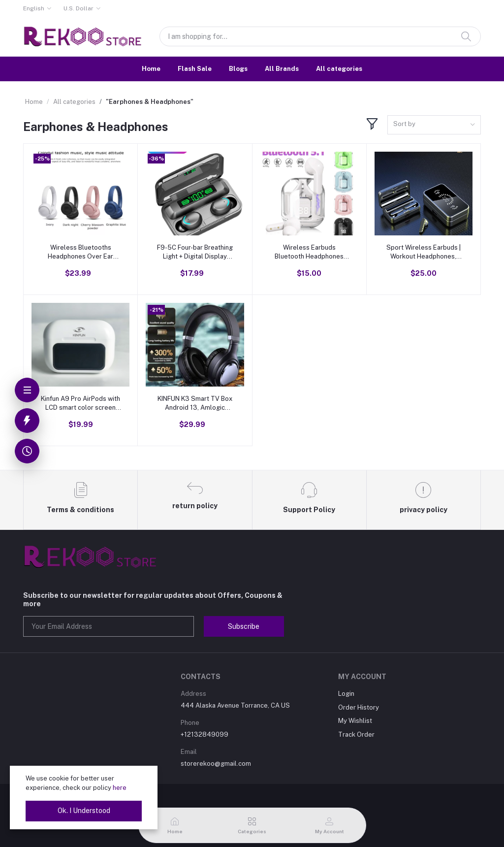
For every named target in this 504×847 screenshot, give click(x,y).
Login (346, 694)
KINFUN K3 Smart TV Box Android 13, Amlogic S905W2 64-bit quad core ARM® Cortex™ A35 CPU (195, 404)
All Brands (282, 69)
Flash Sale (195, 69)
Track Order (356, 734)
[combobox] (434, 125)
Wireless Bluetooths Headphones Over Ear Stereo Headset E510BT (80, 252)
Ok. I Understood (84, 811)
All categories (339, 69)
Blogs (238, 69)
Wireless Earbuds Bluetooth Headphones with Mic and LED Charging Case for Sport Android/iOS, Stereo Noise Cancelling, (309, 252)
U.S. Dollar (79, 8)
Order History (359, 707)
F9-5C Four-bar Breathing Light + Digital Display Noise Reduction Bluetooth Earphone (195, 252)
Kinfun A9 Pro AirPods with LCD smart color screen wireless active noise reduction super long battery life (80, 404)
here (120, 788)
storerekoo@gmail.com (216, 764)
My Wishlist (355, 721)
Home (151, 69)
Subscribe (244, 626)
